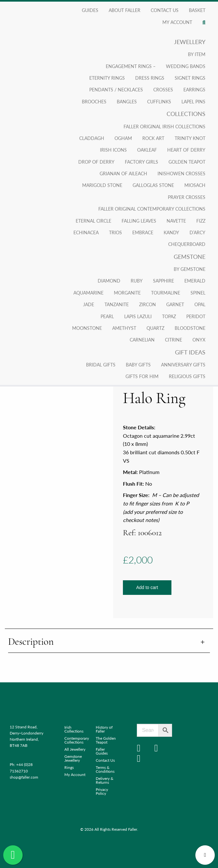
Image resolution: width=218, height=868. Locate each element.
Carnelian (142, 340)
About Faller (125, 10)
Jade (89, 304)
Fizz (201, 221)
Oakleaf (147, 150)
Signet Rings (190, 78)
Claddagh (92, 138)
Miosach (195, 185)
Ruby (137, 281)
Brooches (94, 101)
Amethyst (124, 328)
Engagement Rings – (131, 66)
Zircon (147, 304)
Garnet (175, 304)
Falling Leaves (139, 221)
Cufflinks (159, 101)
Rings (69, 767)
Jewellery (190, 42)
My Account (75, 775)
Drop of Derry (96, 162)
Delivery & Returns (105, 780)
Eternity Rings (107, 78)
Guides (90, 10)
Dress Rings (150, 78)
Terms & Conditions (105, 769)
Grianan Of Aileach (123, 173)
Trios (115, 232)
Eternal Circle (93, 221)
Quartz (155, 328)
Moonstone (87, 328)
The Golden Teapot (106, 740)
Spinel (198, 293)
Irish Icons (113, 150)
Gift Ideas (190, 352)
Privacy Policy (102, 791)
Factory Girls (142, 162)
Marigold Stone (102, 185)
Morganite (127, 293)
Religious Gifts (187, 376)
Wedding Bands (186, 66)
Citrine (174, 340)
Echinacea (86, 232)
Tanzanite (117, 304)
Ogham (123, 138)
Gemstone (190, 256)
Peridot (196, 316)
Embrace (143, 232)
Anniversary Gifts (183, 365)
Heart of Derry (186, 150)
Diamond (109, 281)
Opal (200, 304)
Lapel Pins (193, 101)
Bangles (127, 101)
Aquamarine (88, 293)
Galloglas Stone (153, 185)
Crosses (163, 89)
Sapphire (163, 281)
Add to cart (147, 587)
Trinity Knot (190, 138)
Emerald (195, 281)
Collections (186, 114)
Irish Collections (74, 729)
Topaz (169, 316)
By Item (197, 54)
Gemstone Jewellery (73, 758)
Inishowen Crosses (181, 173)
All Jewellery (75, 749)
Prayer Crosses (187, 197)
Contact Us (165, 10)
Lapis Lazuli (138, 316)
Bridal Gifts (101, 365)
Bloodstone (190, 328)
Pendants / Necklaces (116, 89)
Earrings (194, 89)
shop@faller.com (24, 777)
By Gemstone (190, 269)
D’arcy (197, 232)
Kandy (171, 232)
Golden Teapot (187, 162)
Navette (176, 221)
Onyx (199, 340)
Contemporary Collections (75, 740)
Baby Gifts (138, 365)
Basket (197, 10)
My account (177, 22)
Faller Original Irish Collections (164, 126)
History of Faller (104, 729)
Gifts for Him (142, 376)
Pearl (107, 316)
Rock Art (153, 138)
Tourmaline (166, 293)
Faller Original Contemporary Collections (152, 209)
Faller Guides (102, 751)
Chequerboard (187, 244)
